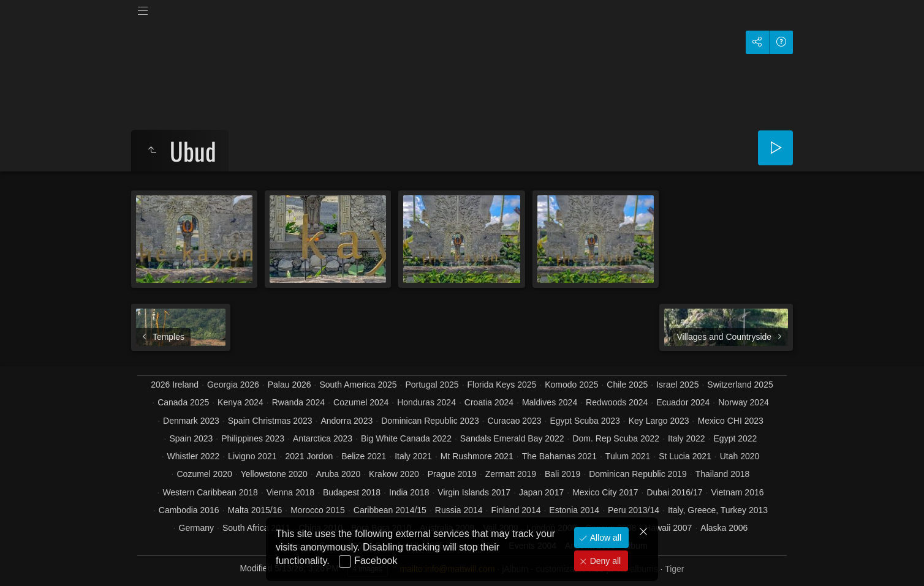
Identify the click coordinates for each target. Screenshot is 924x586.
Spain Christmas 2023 (270, 421)
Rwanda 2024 (298, 402)
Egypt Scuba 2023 (585, 421)
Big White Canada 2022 (406, 438)
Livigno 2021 (252, 456)
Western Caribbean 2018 (210, 492)
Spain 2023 (191, 438)
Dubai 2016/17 (674, 492)
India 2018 (409, 492)
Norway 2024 (744, 402)
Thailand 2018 (723, 474)
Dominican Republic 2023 (430, 421)
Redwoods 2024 (617, 402)
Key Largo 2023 (659, 421)
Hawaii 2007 (668, 528)
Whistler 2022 (194, 456)
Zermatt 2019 (511, 474)
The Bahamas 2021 (559, 456)
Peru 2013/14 (634, 510)
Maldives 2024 (550, 402)
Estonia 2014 (574, 510)
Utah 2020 (740, 456)
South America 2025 (358, 385)
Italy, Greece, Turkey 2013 (718, 510)
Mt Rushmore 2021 (477, 456)
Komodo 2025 (571, 385)
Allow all (604, 538)
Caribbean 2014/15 (390, 510)
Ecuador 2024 (683, 402)
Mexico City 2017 (605, 492)
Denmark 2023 (191, 421)
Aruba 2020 (338, 474)
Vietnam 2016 (737, 492)
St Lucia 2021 (685, 456)
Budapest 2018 (352, 492)
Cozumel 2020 (204, 474)
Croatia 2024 (489, 402)
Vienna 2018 (290, 492)
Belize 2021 (364, 456)
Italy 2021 (413, 456)
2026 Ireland (175, 385)
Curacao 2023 (515, 421)
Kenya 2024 (240, 402)
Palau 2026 (290, 385)
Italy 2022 (687, 438)
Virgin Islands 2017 (474, 492)
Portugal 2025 (432, 385)
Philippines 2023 (253, 438)
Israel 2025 (677, 385)
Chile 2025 (627, 385)
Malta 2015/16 (255, 510)
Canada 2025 (183, 402)
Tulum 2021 (628, 456)
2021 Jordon (309, 456)
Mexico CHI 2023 (730, 421)
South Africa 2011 (256, 528)
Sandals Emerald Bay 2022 (512, 438)
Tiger (674, 569)
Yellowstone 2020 (274, 474)
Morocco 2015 (318, 510)
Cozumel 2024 (361, 402)
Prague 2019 (452, 474)
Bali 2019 (562, 474)
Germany (197, 528)
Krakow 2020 (394, 474)
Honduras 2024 (426, 402)
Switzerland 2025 (740, 385)
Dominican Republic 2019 (638, 474)
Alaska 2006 (724, 528)
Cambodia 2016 (189, 510)
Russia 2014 (459, 510)
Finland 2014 (516, 510)
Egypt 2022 (736, 438)
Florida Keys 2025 (502, 385)
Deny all (604, 561)
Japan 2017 (541, 492)
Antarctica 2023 (323, 438)
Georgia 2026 (233, 385)
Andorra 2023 (346, 421)
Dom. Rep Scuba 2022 (616, 438)
